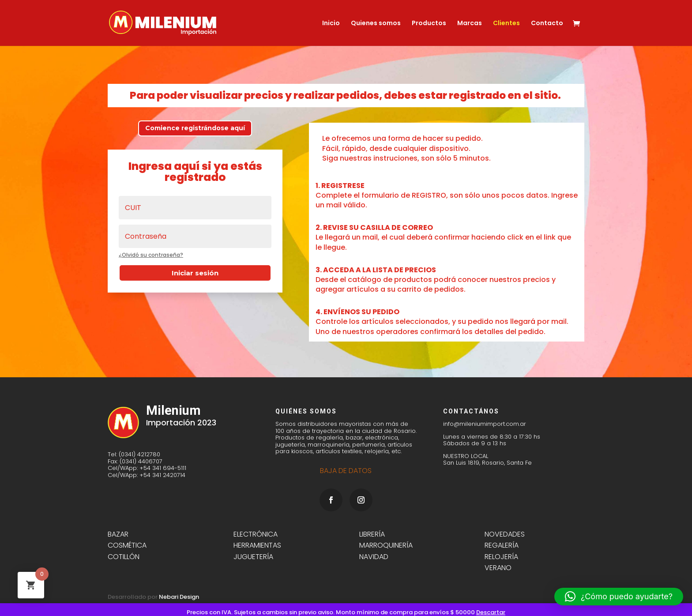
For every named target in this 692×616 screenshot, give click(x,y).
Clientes (506, 24)
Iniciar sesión (195, 273)
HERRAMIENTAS (257, 545)
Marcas (470, 24)
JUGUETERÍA (253, 557)
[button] (619, 597)
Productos (429, 24)
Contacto (547, 24)
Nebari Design (179, 597)
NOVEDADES (505, 534)
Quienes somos (376, 24)
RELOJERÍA (501, 557)
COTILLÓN (124, 557)
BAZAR (118, 534)
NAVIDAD (374, 557)
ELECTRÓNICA (256, 534)
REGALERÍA (502, 545)
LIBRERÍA (372, 534)
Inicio (331, 24)
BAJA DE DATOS (346, 471)
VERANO (499, 568)
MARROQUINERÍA (386, 545)
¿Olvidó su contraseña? (151, 255)
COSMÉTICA (127, 545)
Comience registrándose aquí (195, 128)
